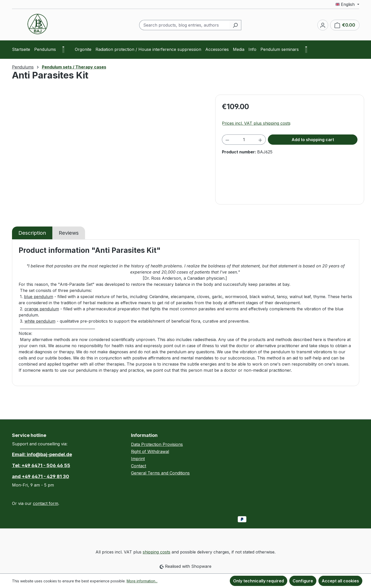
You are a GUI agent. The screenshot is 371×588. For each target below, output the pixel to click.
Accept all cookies (340, 581)
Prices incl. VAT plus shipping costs (256, 123)
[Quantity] (244, 140)
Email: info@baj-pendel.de (42, 454)
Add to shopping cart (313, 140)
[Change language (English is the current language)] (347, 4)
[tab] (32, 233)
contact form (46, 503)
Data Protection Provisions (157, 444)
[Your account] (323, 25)
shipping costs (157, 552)
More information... (142, 581)
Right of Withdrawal (150, 451)
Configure (303, 581)
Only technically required (259, 581)
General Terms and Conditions (160, 473)
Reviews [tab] (69, 233)
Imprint (138, 459)
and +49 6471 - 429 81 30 (41, 476)
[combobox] (184, 25)
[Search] (235, 25)
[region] (111, 150)
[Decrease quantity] (227, 140)
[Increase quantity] (260, 140)
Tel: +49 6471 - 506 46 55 (41, 465)
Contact (139, 466)
